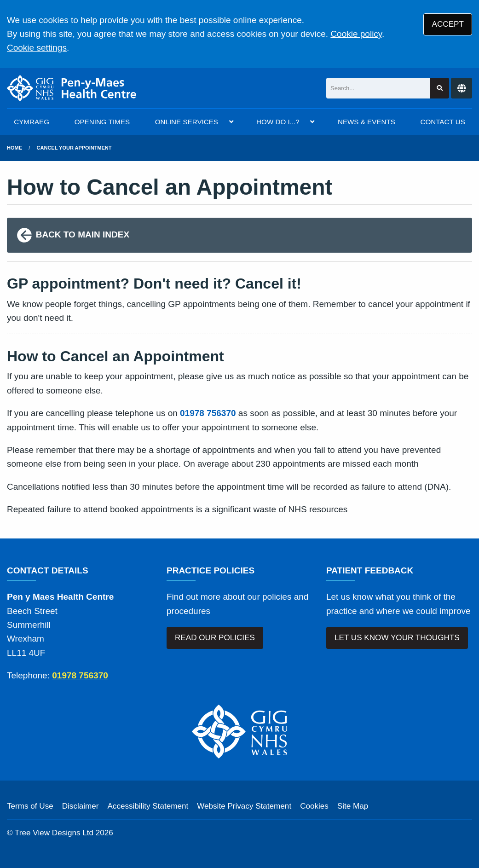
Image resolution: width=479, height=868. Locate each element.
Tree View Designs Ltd (54, 833)
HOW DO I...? (278, 122)
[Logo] (72, 88)
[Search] (378, 88)
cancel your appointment (74, 148)
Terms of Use (30, 806)
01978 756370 (208, 413)
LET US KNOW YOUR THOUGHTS (397, 638)
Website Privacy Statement (244, 806)
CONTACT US (442, 122)
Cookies (314, 806)
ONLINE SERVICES (187, 122)
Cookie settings (37, 48)
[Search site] (440, 88)
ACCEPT (448, 24)
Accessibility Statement (148, 806)
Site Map (353, 806)
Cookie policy (356, 34)
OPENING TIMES (102, 122)
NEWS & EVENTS (366, 122)
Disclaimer (81, 806)
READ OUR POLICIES (215, 638)
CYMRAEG (32, 122)
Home (14, 148)
